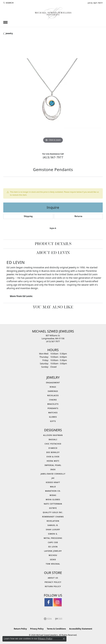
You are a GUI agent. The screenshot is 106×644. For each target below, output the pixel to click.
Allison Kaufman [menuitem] (53, 435)
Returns (78, 216)
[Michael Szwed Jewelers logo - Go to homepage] (53, 13)
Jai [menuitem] (53, 478)
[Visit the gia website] (48, 619)
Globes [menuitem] (53, 417)
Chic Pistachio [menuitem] (53, 444)
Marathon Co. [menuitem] (53, 491)
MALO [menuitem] (53, 487)
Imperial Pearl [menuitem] (53, 465)
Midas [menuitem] (53, 495)
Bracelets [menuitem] (53, 404)
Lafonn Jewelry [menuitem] (53, 551)
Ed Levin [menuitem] (53, 547)
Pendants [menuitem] (53, 408)
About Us (53, 578)
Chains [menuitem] (53, 400)
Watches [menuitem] (53, 413)
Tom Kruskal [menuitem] (53, 564)
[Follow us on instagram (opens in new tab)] (58, 602)
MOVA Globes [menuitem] (53, 500)
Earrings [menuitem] (53, 391)
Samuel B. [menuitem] (53, 525)
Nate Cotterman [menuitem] (53, 504)
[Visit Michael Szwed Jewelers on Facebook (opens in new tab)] (49, 602)
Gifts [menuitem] (53, 421)
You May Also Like (53, 307)
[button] (8, 3)
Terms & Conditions (56, 629)
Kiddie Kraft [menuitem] (53, 482)
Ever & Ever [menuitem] (53, 457)
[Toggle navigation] (5, 22)
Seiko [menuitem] (53, 560)
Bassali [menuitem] (53, 440)
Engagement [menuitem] (53, 383)
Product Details (53, 244)
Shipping (28, 216)
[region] (53, 95)
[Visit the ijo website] (59, 619)
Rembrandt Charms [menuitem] (53, 517)
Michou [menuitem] (53, 555)
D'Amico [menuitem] (53, 448)
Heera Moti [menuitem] (53, 461)
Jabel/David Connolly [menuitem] (53, 474)
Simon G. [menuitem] (53, 534)
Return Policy (53, 586)
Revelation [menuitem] (53, 521)
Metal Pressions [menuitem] (53, 538)
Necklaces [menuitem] (53, 395)
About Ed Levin (53, 253)
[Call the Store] (53, 341)
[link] (95, 3)
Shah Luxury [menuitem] (53, 530)
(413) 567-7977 (53, 157)
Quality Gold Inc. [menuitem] (53, 512)
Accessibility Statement (81, 629)
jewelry (9, 33)
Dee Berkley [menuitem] (53, 452)
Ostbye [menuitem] (53, 508)
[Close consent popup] (64, 639)
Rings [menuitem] (53, 387)
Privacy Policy (53, 582)
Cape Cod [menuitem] (53, 542)
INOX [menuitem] (53, 470)
